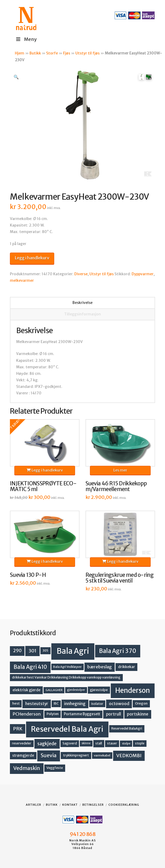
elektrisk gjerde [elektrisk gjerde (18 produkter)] (26, 690)
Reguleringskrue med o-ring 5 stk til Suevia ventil (120, 578)
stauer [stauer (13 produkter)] (112, 743)
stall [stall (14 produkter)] (99, 743)
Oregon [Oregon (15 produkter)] (141, 703)
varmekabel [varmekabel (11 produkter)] (102, 755)
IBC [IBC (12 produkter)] (56, 704)
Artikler (33, 805)
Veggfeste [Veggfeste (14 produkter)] (55, 768)
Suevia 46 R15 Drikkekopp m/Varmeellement (116, 486)
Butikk (35, 53)
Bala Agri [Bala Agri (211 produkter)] (73, 651)
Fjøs (67, 53)
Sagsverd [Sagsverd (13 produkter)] (70, 743)
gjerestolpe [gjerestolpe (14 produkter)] (99, 690)
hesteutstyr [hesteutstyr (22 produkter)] (37, 704)
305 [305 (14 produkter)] (45, 650)
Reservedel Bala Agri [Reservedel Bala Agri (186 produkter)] (67, 729)
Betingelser (93, 805)
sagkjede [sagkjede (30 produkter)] (47, 744)
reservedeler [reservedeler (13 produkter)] (22, 743)
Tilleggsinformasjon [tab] (83, 314)
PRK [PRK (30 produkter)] (18, 729)
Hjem (20, 53)
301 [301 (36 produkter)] (33, 651)
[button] (16, 77)
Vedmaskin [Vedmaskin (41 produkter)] (27, 768)
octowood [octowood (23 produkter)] (119, 704)
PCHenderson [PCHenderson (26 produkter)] (27, 714)
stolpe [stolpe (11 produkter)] (126, 743)
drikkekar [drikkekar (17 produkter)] (127, 667)
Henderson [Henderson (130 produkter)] (133, 690)
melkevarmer (22, 280)
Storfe (52, 53)
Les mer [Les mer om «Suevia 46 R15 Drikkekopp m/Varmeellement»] (120, 470)
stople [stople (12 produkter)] (140, 743)
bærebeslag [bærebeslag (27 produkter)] (100, 667)
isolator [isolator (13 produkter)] (97, 704)
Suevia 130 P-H (28, 575)
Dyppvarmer (143, 274)
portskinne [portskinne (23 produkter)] (138, 714)
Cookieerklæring (124, 805)
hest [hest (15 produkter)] (16, 703)
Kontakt (70, 805)
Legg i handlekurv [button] (45, 470)
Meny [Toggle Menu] (26, 39)
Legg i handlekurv (32, 258)
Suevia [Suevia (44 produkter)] (49, 755)
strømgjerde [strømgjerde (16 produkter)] (23, 756)
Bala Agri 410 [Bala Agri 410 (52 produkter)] (30, 667)
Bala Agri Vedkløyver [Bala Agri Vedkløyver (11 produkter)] (67, 667)
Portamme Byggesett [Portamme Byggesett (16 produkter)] (82, 714)
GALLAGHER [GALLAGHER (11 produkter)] (54, 690)
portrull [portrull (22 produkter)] (114, 714)
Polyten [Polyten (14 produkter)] (53, 714)
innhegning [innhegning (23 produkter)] (75, 704)
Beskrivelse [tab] (83, 303)
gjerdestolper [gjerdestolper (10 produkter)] (76, 690)
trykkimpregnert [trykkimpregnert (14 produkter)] (76, 755)
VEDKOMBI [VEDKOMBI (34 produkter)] (129, 756)
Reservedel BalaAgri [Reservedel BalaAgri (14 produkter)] (127, 728)
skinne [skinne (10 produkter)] (86, 743)
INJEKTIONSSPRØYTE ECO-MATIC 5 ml (43, 486)
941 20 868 (83, 834)
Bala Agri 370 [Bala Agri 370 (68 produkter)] (118, 651)
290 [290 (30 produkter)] (17, 651)
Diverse (81, 274)
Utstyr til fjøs (87, 53)
